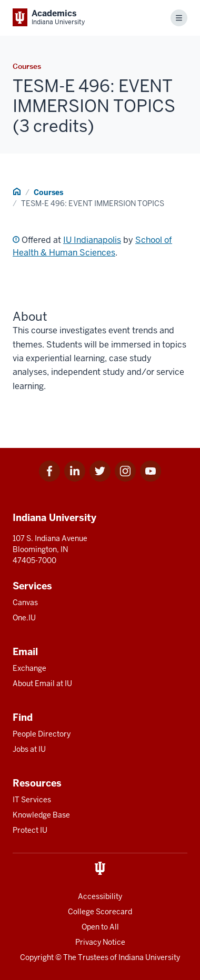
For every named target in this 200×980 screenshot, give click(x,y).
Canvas (25, 603)
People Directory (42, 734)
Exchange (29, 668)
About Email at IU (42, 683)
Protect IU (30, 830)
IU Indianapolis (92, 240)
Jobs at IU (29, 749)
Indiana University (149, 957)
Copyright (37, 957)
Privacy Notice (100, 942)
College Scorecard (100, 912)
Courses (48, 192)
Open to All (100, 927)
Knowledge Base (41, 815)
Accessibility (100, 896)
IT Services (32, 800)
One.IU (24, 618)
